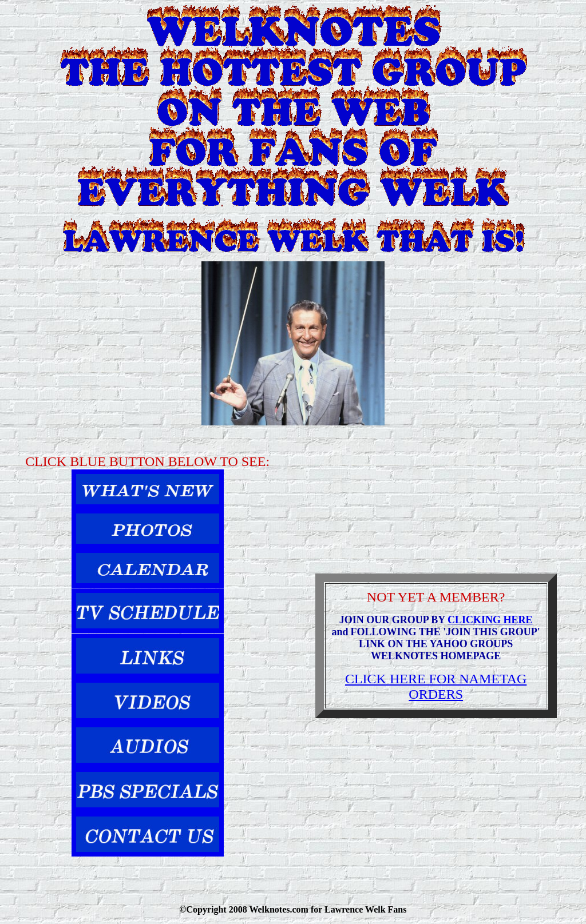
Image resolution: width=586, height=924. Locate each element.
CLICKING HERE (490, 620)
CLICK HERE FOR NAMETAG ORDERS (436, 686)
